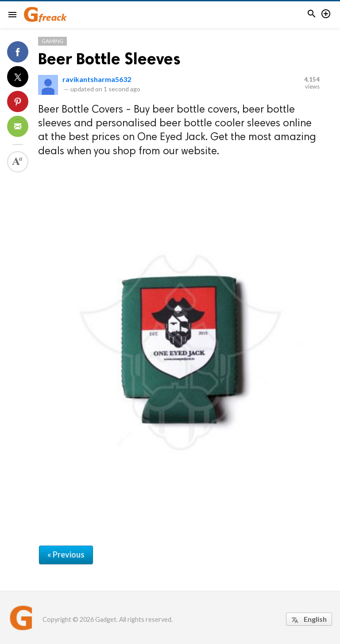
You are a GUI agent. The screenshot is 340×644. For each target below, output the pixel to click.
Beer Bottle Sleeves (109, 59)
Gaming (52, 41)
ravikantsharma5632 (97, 79)
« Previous (66, 554)
